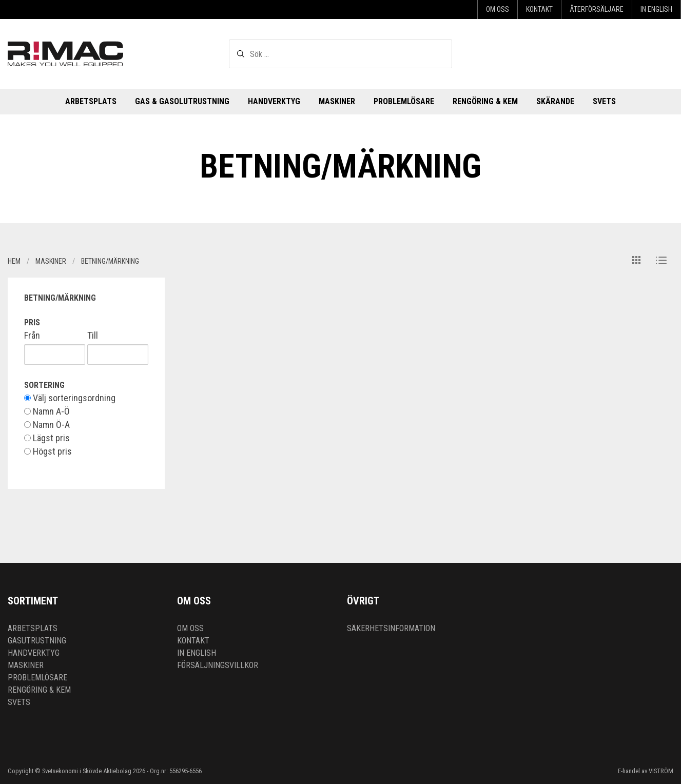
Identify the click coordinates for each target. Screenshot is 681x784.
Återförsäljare (597, 9)
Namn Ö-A (47, 425)
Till (93, 336)
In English (656, 9)
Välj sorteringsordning (70, 398)
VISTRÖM (661, 771)
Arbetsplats (91, 101)
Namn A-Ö (47, 411)
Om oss (498, 9)
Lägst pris (47, 438)
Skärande (555, 101)
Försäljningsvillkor (218, 665)
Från (32, 336)
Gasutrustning (37, 641)
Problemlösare (404, 101)
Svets (604, 101)
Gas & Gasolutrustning (182, 101)
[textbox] (341, 54)
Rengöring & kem (485, 101)
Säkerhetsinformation (391, 628)
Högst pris (48, 452)
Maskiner (337, 101)
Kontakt (539, 9)
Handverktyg (274, 101)
